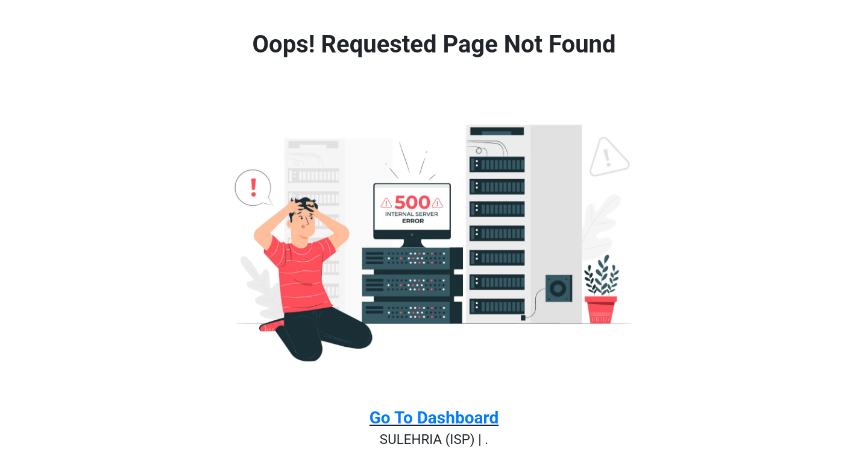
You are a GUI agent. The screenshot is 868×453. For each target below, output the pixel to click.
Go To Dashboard (434, 418)
